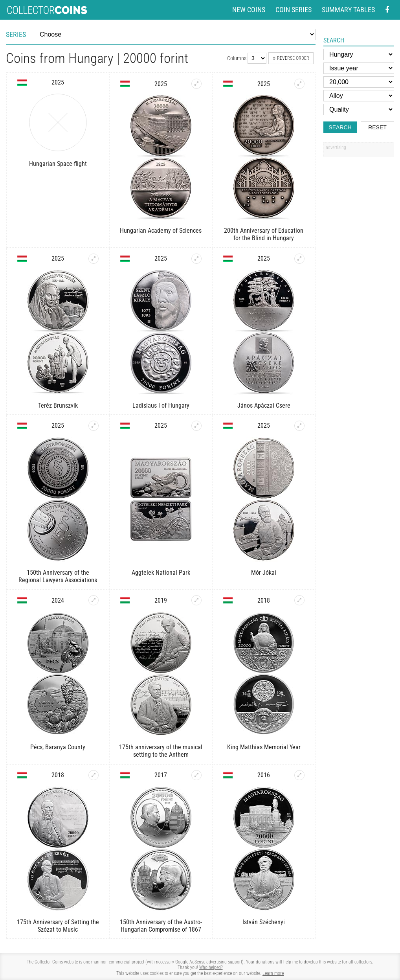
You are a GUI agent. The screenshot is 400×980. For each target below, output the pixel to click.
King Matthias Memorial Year (264, 747)
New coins (249, 10)
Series (16, 34)
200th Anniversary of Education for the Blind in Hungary (264, 234)
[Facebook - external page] (387, 10)
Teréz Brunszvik (58, 405)
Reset (377, 127)
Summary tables (348, 10)
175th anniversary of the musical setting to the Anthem (161, 751)
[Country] (359, 54)
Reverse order (291, 58)
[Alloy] (359, 96)
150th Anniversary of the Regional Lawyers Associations (58, 576)
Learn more (273, 973)
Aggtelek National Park (161, 573)
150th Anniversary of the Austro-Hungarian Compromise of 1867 (161, 926)
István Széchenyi (264, 922)
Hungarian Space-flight (58, 164)
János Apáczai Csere (264, 405)
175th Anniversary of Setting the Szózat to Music (58, 926)
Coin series (294, 10)
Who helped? (211, 967)
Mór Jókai (264, 573)
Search (340, 127)
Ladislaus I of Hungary (161, 405)
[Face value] (359, 82)
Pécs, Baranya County (58, 747)
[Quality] (359, 109)
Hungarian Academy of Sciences (161, 231)
